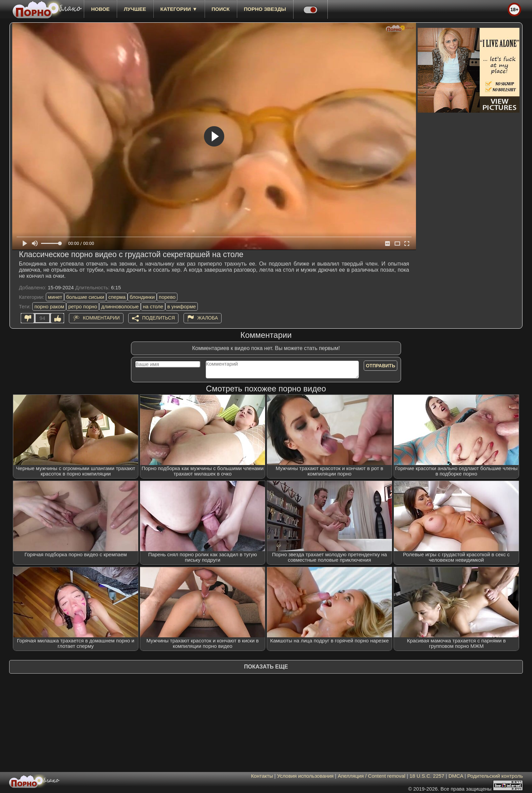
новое (100, 9)
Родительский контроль (495, 776)
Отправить (381, 366)
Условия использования (306, 776)
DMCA (456, 776)
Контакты (262, 776)
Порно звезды (265, 9)
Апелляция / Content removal (371, 776)
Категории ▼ (179, 9)
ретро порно (83, 306)
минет (55, 297)
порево (167, 297)
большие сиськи (85, 297)
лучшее (135, 9)
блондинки (142, 297)
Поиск (221, 9)
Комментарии (101, 318)
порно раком (49, 306)
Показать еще (266, 667)
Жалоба (208, 318)
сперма (117, 297)
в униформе (182, 306)
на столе (153, 306)
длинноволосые (120, 306)
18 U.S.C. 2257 (427, 776)
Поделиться (158, 318)
